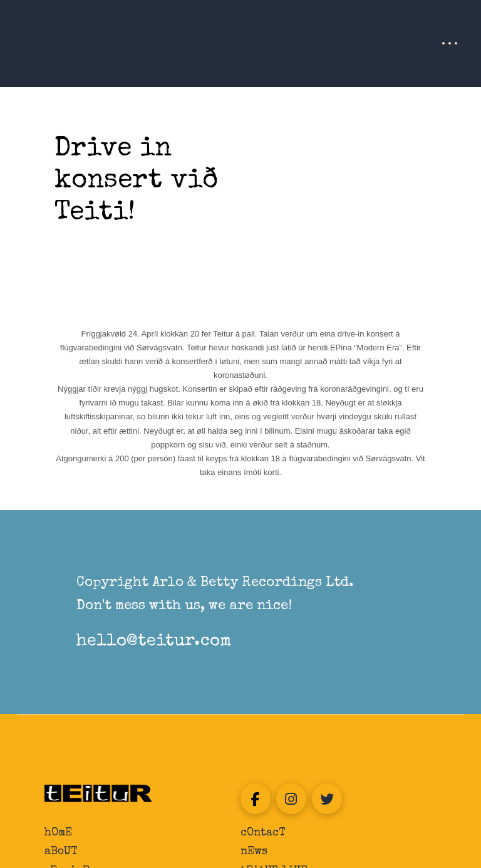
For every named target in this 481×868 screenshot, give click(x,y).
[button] (450, 43)
